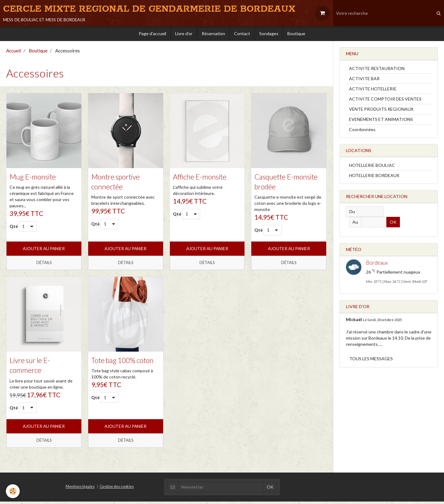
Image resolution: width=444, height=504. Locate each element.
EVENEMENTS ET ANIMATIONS (381, 121)
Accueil (14, 52)
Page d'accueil (151, 35)
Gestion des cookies (117, 489)
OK (398, 223)
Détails (44, 265)
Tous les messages (371, 360)
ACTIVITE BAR (364, 80)
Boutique (298, 35)
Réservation (213, 35)
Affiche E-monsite (201, 178)
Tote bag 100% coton (125, 362)
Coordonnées (362, 131)
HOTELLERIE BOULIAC (372, 167)
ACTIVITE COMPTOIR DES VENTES (385, 100)
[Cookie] (13, 491)
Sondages (269, 35)
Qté (14, 228)
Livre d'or (183, 35)
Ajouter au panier (44, 251)
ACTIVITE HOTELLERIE (373, 90)
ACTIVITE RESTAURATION (377, 70)
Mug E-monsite (34, 178)
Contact (242, 35)
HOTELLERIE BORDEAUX (374, 177)
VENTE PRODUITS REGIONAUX (381, 111)
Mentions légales (80, 489)
